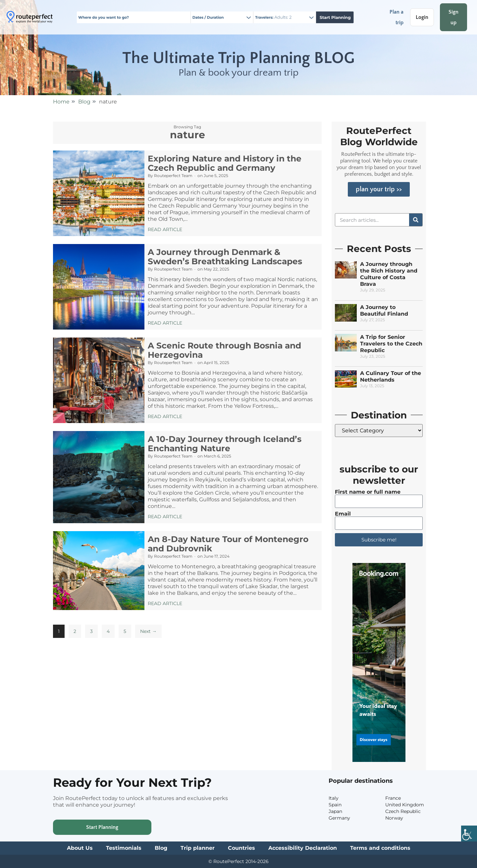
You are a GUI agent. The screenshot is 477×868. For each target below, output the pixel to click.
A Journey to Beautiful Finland (384, 310)
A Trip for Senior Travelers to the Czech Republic (391, 344)
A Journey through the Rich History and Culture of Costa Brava (389, 274)
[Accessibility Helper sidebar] (469, 834)
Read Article (165, 229)
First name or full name (368, 492)
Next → (148, 631)
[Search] (416, 220)
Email (343, 514)
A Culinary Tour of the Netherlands (391, 376)
